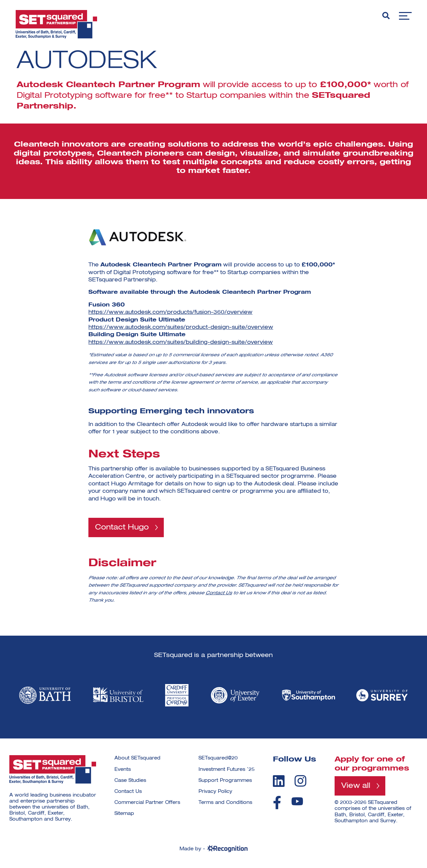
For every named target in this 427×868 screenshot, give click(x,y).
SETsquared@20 (218, 758)
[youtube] (297, 802)
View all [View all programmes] (356, 786)
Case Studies (130, 781)
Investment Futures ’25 (227, 770)
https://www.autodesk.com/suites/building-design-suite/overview (181, 343)
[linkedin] (279, 781)
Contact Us (219, 593)
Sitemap (124, 814)
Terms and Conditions (225, 803)
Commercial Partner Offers (147, 803)
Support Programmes (225, 781)
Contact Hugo (122, 527)
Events (123, 770)
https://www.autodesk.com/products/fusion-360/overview (170, 312)
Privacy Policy (215, 792)
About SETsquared (137, 758)
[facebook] (277, 803)
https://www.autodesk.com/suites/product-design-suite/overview (181, 328)
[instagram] (300, 781)
